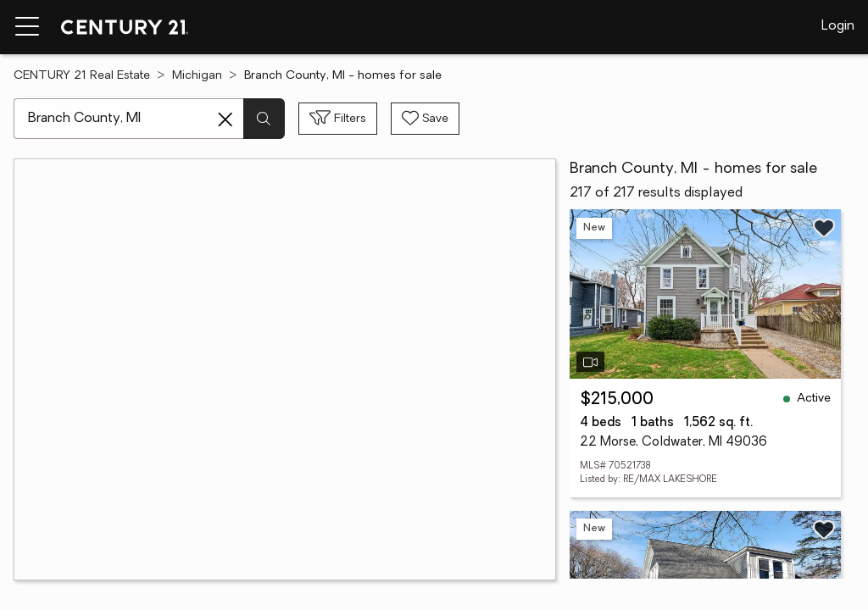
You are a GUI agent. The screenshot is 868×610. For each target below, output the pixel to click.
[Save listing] (824, 228)
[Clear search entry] (225, 119)
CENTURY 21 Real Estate (82, 76)
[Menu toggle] (27, 27)
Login (838, 26)
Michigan (197, 76)
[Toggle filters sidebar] (338, 119)
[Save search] (425, 119)
